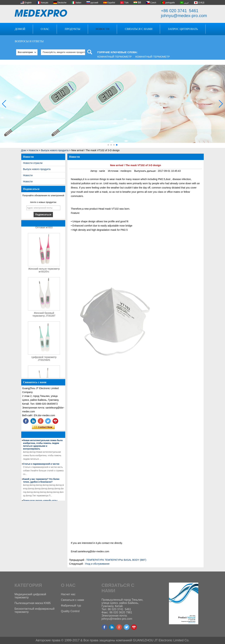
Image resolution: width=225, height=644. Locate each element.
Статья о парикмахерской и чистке (41, 465)
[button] (108, 145)
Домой (20, 29)
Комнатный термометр (115, 57)
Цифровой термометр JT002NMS (44, 359)
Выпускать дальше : (146, 171)
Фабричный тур (71, 606)
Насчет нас (68, 594)
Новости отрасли (33, 163)
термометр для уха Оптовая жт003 (44, 227)
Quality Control (70, 611)
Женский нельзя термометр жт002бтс (44, 271)
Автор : (95, 171)
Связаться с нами (139, 29)
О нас (45, 29)
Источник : (114, 171)
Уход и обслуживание (97, 564)
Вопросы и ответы (29, 41)
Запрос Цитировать (183, 29)
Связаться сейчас (43, 427)
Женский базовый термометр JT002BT (44, 315)
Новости (103, 29)
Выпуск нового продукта (55, 150)
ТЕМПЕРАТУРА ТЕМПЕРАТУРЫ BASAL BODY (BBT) (116, 560)
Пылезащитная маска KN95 (33, 603)
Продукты (72, 29)
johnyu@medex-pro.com (184, 16)
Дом (23, 150)
